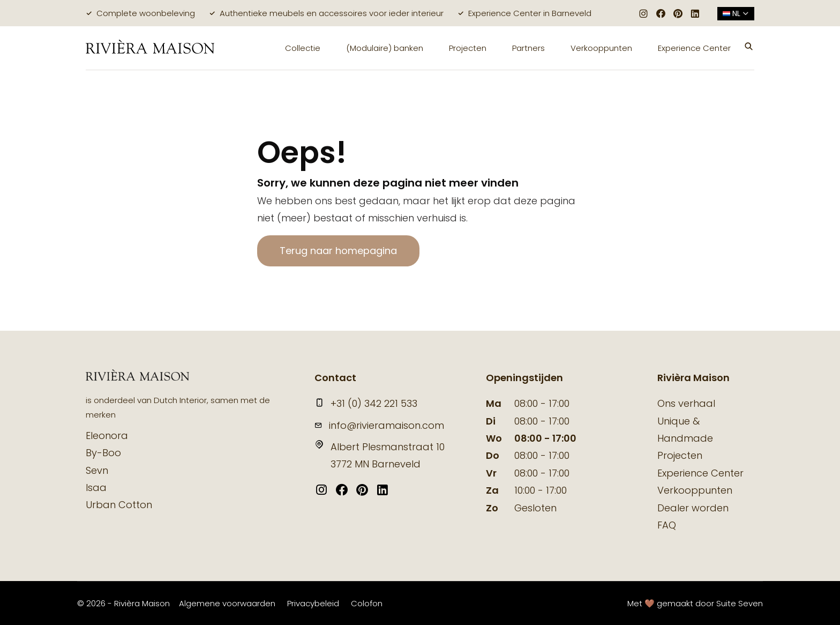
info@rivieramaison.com (379, 425)
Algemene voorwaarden (227, 603)
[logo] (150, 48)
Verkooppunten (601, 48)
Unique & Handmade (685, 430)
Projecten (468, 48)
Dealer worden (693, 508)
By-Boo (103, 453)
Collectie (303, 48)
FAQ (667, 525)
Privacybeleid (313, 603)
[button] (749, 48)
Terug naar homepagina (338, 251)
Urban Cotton (119, 505)
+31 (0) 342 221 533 (366, 403)
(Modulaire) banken (385, 48)
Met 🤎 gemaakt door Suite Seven (695, 603)
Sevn (97, 470)
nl (736, 13)
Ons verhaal (686, 403)
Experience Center (694, 48)
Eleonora (107, 436)
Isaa (96, 488)
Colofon (367, 603)
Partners (528, 48)
